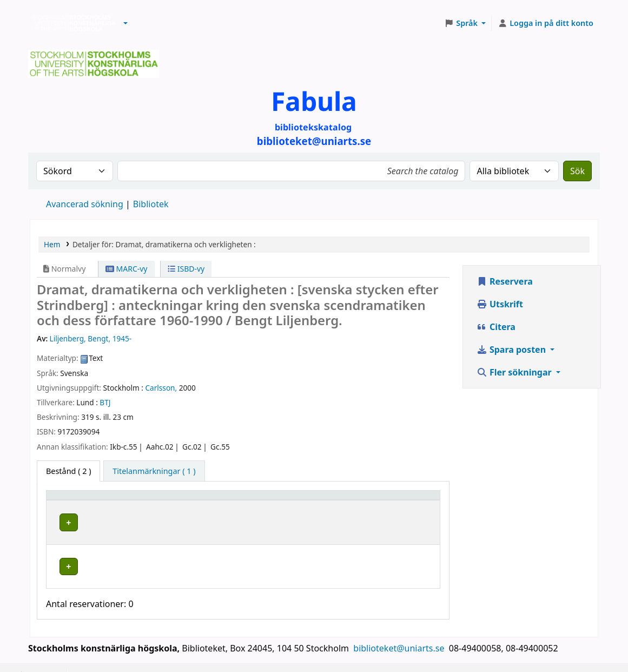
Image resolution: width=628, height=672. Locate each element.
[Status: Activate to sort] (409, 500)
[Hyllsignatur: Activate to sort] (327, 500)
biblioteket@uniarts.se (400, 633)
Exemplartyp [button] (75, 500)
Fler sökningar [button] (515, 372)
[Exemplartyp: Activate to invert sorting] (94, 500)
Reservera (505, 281)
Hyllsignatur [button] (305, 500)
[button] (125, 23)
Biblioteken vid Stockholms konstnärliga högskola (71, 23)
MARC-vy (127, 269)
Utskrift (500, 304)
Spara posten (512, 350)
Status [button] (395, 500)
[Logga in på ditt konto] (546, 23)
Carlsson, (161, 388)
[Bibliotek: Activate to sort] (208, 500)
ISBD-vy (186, 269)
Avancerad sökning (85, 204)
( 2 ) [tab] (68, 471)
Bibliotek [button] (162, 500)
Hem (52, 244)
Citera (496, 327)
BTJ (105, 402)
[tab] (154, 471)
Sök (577, 171)
